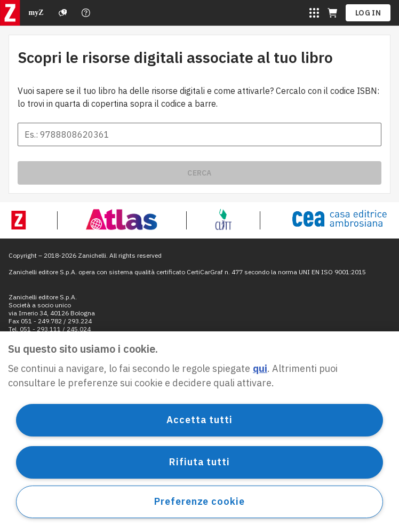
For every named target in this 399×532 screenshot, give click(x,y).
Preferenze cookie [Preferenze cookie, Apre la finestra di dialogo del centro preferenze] (199, 501)
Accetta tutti (199, 420)
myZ (36, 13)
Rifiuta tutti (199, 462)
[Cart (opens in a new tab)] (332, 13)
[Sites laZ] (314, 13)
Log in (368, 13)
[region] (199, 432)
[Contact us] (86, 13)
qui (260, 368)
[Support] (63, 13)
